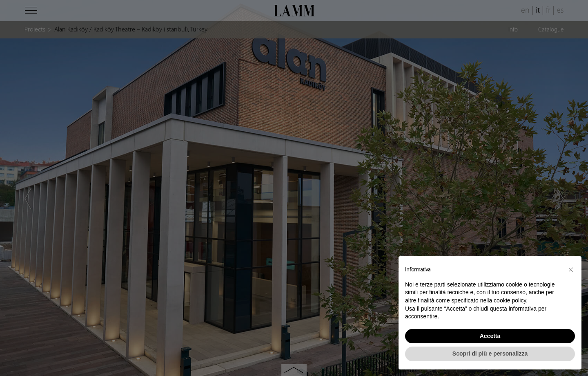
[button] (571, 269)
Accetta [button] (490, 336)
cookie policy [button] (510, 300)
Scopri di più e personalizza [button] (490, 354)
